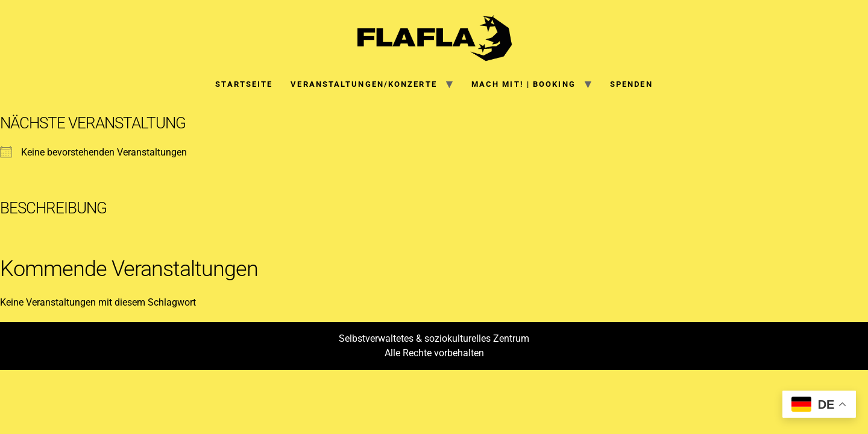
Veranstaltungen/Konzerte (363, 84)
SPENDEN (631, 84)
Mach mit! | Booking (524, 84)
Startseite (244, 84)
